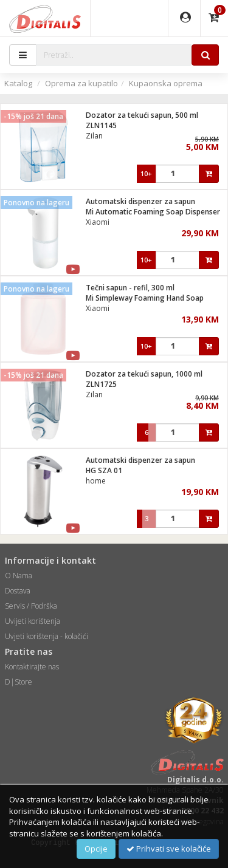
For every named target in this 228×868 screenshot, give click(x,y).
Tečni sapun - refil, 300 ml (130, 288)
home (96, 481)
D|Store (19, 682)
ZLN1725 (101, 384)
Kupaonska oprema (166, 83)
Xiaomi (98, 222)
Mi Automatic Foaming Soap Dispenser (153, 212)
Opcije (96, 849)
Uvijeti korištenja (33, 621)
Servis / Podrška (31, 606)
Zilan (94, 136)
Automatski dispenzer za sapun (140, 201)
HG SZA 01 (104, 470)
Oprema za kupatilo (81, 83)
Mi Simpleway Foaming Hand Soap (145, 298)
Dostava (18, 591)
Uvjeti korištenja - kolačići (47, 636)
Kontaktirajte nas (32, 667)
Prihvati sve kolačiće (169, 849)
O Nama (19, 576)
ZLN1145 (101, 125)
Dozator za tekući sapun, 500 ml (142, 115)
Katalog (18, 83)
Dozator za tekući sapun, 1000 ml (144, 374)
